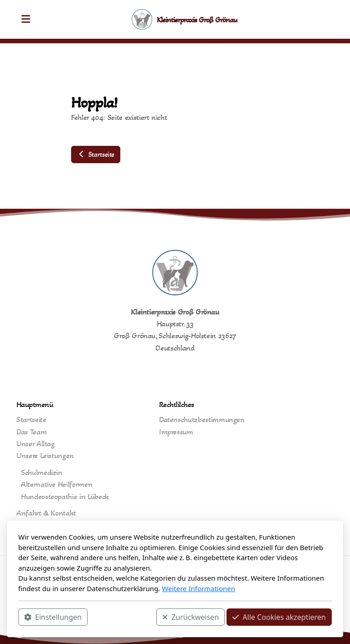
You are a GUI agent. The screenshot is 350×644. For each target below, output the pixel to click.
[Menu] (26, 20)
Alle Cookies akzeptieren (279, 617)
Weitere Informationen (198, 588)
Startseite (96, 154)
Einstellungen (53, 617)
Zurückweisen (190, 617)
